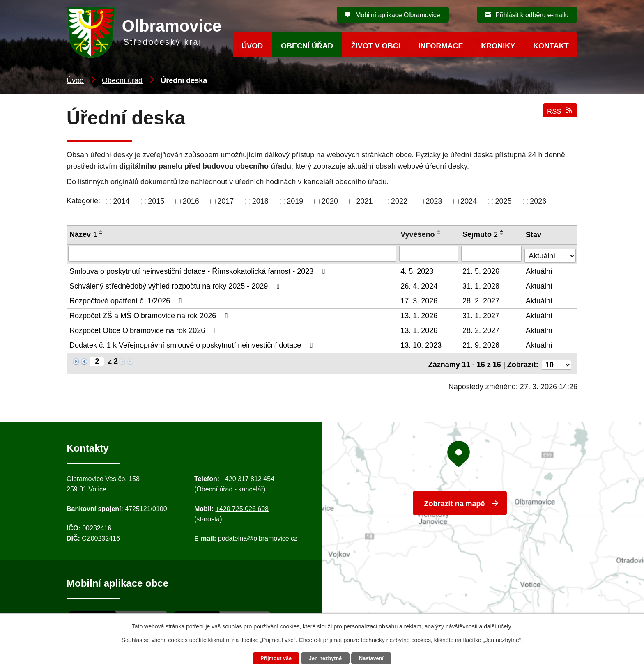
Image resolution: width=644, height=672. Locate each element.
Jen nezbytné (326, 658)
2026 (538, 201)
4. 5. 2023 (417, 270)
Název (83, 234)
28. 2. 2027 (481, 300)
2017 (225, 201)
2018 (260, 201)
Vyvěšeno (418, 234)
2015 (156, 201)
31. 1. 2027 (481, 314)
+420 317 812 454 (247, 474)
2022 (399, 201)
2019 (295, 201)
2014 (122, 201)
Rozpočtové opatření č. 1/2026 (127, 300)
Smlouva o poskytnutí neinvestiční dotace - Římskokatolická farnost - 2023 (199, 270)
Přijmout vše (271, 658)
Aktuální (540, 270)
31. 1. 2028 (481, 285)
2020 (330, 201)
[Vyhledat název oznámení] (232, 254)
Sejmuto (481, 234)
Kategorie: (83, 201)
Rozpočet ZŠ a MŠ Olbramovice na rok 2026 (150, 314)
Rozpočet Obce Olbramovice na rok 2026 (145, 329)
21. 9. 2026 (481, 344)
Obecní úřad (122, 80)
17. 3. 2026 (419, 300)
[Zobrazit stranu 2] (97, 360)
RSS (559, 116)
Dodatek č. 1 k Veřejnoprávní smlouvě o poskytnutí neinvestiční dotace (193, 344)
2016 (191, 201)
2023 (434, 201)
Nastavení (376, 658)
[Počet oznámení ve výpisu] (557, 360)
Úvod (75, 80)
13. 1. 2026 (419, 314)
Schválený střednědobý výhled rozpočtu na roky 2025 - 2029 (176, 285)
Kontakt (551, 46)
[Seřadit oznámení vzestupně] (101, 231)
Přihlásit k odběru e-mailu (532, 15)
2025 (504, 201)
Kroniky (498, 46)
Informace (441, 46)
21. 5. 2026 (481, 270)
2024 (469, 201)
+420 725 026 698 (242, 504)
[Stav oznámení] (551, 253)
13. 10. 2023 (421, 344)
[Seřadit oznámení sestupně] (101, 234)
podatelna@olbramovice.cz (258, 534)
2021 (364, 201)
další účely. (498, 625)
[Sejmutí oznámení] (492, 254)
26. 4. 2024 (419, 285)
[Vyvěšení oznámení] (429, 254)
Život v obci (376, 46)
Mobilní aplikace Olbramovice (398, 15)
